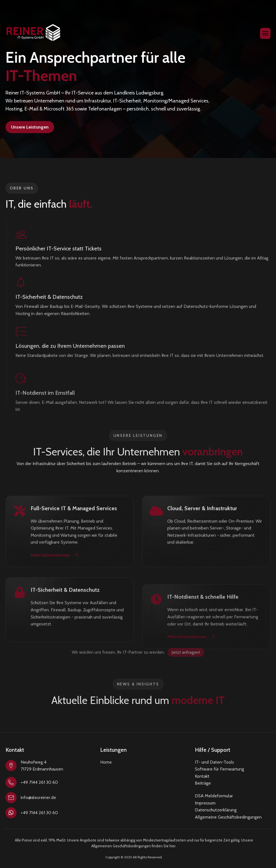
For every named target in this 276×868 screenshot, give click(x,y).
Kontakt (202, 776)
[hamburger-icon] (265, 33)
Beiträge (203, 783)
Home (106, 762)
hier (173, 846)
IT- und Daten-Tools (214, 762)
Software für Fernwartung (219, 769)
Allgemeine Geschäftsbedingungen (228, 817)
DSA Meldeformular (214, 796)
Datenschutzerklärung (216, 810)
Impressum (205, 803)
